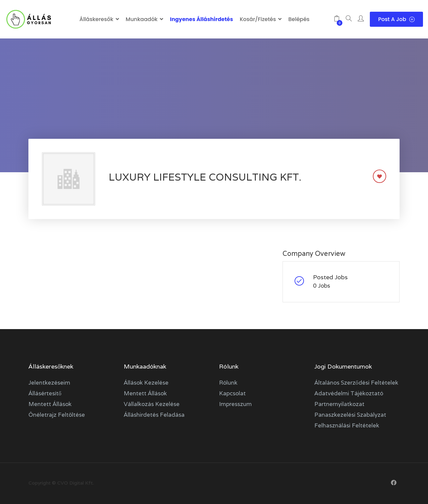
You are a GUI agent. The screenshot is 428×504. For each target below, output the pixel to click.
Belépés (299, 19)
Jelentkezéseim (49, 383)
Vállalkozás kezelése (152, 404)
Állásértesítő (45, 393)
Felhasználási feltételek (347, 425)
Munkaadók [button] (142, 19)
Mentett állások (50, 404)
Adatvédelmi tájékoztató (349, 393)
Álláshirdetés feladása (154, 415)
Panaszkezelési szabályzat (350, 415)
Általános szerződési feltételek (356, 383)
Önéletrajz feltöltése (57, 415)
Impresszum (235, 404)
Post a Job (396, 19)
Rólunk (228, 383)
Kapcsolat (232, 393)
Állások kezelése (146, 383)
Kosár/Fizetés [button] (258, 19)
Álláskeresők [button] (96, 19)
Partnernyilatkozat (339, 404)
